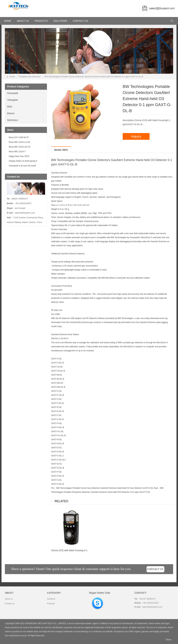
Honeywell (13, 93)
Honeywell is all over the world (22, 166)
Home (12, 77)
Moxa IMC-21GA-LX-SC (20, 142)
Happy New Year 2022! (19, 156)
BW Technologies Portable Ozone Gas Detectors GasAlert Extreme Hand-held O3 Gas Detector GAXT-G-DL (105, 488)
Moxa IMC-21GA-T (17, 152)
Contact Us (80, 21)
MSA (10, 107)
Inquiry (136, 136)
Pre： (54, 488)
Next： (157, 488)
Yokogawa (12, 100)
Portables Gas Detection (30, 77)
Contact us (10, 604)
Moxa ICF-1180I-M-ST (19, 137)
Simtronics (13, 120)
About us (9, 599)
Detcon (11, 113)
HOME (8, 21)
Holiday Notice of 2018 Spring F (23, 161)
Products (41, 21)
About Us (23, 21)
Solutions (60, 21)
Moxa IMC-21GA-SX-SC (20, 147)
